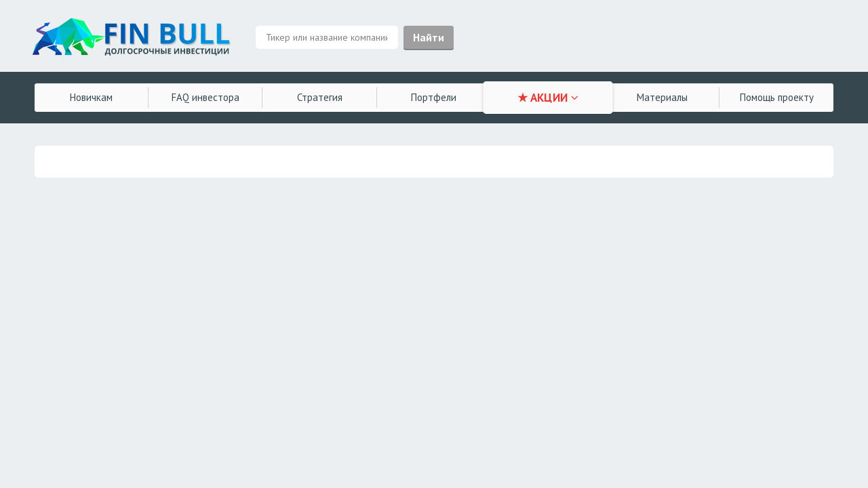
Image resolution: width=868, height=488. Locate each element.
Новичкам (91, 97)
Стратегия (320, 97)
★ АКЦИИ (548, 98)
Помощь (777, 97)
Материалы (662, 97)
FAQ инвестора (205, 97)
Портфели (434, 97)
